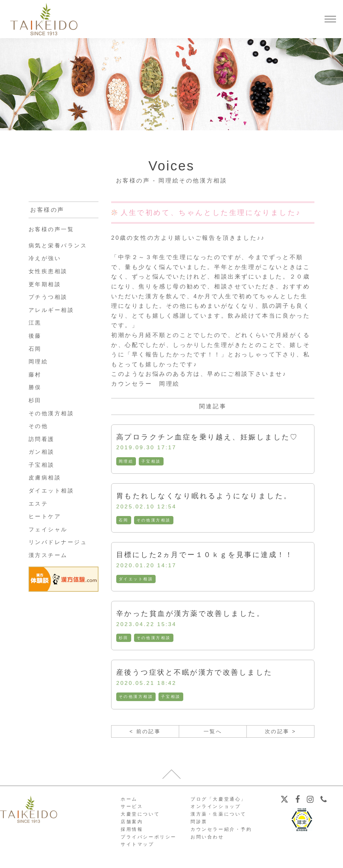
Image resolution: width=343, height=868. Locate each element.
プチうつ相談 (49, 297)
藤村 (35, 375)
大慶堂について (140, 817)
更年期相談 (46, 284)
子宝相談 (151, 462)
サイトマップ (138, 847)
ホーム (129, 802)
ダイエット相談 (136, 580)
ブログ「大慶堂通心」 (219, 802)
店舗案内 (132, 825)
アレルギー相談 (53, 310)
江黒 (35, 323)
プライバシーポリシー (149, 840)
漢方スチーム (49, 555)
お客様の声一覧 (53, 229)
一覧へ (213, 734)
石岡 (124, 521)
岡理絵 (126, 462)
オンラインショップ (216, 809)
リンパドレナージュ (59, 542)
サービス (132, 809)
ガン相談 (42, 452)
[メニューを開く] (330, 19)
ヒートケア (46, 516)
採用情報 (132, 832)
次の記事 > (280, 734)
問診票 (199, 825)
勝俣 (35, 387)
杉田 (124, 639)
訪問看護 (42, 439)
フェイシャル (49, 529)
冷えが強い (46, 258)
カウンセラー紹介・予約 (221, 832)
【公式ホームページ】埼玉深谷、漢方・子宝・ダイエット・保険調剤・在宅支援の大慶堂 (44, 19)
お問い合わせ (207, 840)
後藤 (35, 336)
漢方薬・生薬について (219, 817)
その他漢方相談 (154, 521)
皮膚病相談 (46, 478)
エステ (39, 504)
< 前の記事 (145, 734)
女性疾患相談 (49, 271)
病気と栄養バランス (59, 245)
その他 (39, 426)
